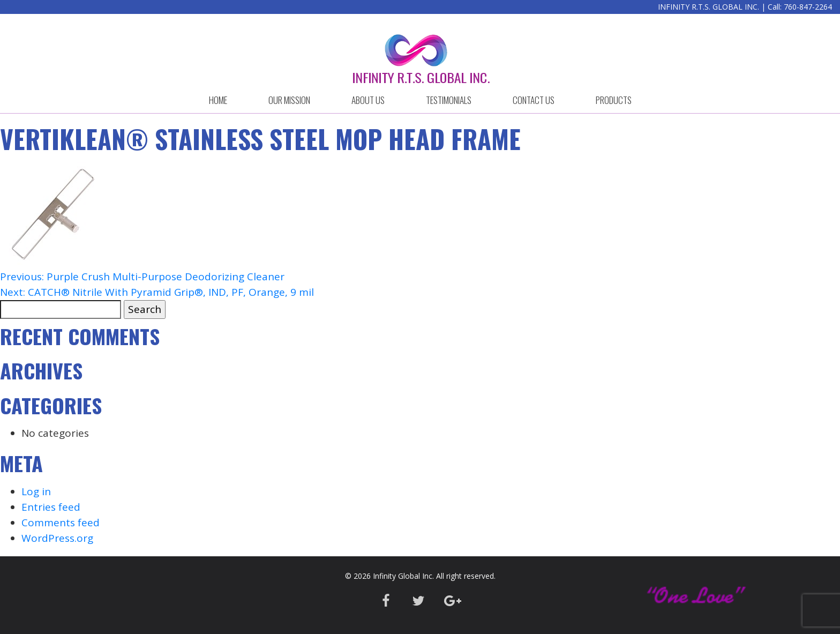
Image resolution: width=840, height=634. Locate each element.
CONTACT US (534, 100)
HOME (218, 100)
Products (614, 100)
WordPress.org (57, 538)
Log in (36, 491)
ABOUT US (368, 100)
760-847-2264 (808, 7)
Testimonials (449, 100)
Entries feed (51, 507)
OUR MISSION (289, 100)
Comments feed (61, 523)
